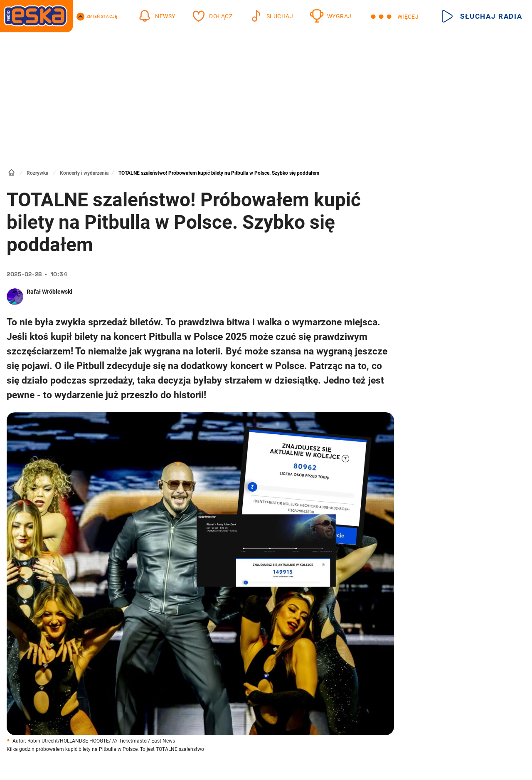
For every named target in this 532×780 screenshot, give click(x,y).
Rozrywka (37, 173)
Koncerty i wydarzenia (84, 173)
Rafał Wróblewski (49, 292)
